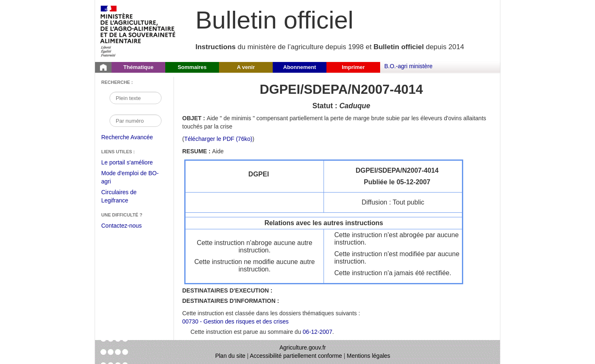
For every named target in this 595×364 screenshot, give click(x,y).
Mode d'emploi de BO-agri (130, 178)
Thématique (139, 67)
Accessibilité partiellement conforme (296, 356)
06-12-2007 (318, 332)
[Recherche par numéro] (136, 121)
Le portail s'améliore (133, 163)
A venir (246, 67)
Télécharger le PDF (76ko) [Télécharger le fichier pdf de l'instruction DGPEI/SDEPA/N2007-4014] (218, 139)
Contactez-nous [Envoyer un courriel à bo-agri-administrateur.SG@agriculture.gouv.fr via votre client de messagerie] (121, 226)
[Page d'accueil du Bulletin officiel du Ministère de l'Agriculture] (103, 67)
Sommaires (192, 67)
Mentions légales (368, 356)
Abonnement (299, 67)
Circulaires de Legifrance (125, 197)
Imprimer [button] (353, 67)
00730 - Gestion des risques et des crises (236, 321)
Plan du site (230, 356)
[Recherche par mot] (136, 98)
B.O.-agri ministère (408, 66)
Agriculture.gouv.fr (303, 347)
